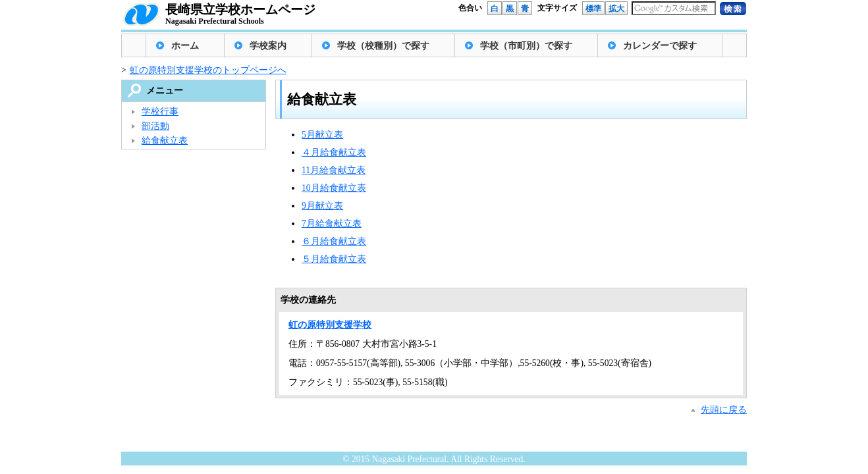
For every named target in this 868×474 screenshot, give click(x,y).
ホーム (185, 46)
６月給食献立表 (334, 241)
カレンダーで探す (660, 46)
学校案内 (268, 46)
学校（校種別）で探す (383, 46)
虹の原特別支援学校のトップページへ (208, 70)
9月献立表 (322, 206)
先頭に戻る (724, 410)
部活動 (155, 126)
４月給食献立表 (334, 152)
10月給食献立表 (334, 188)
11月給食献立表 (334, 170)
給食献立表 (165, 141)
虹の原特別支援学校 (330, 325)
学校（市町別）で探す (526, 46)
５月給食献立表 (334, 259)
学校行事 (160, 112)
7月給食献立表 (332, 224)
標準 (593, 9)
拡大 (616, 9)
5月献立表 (322, 135)
